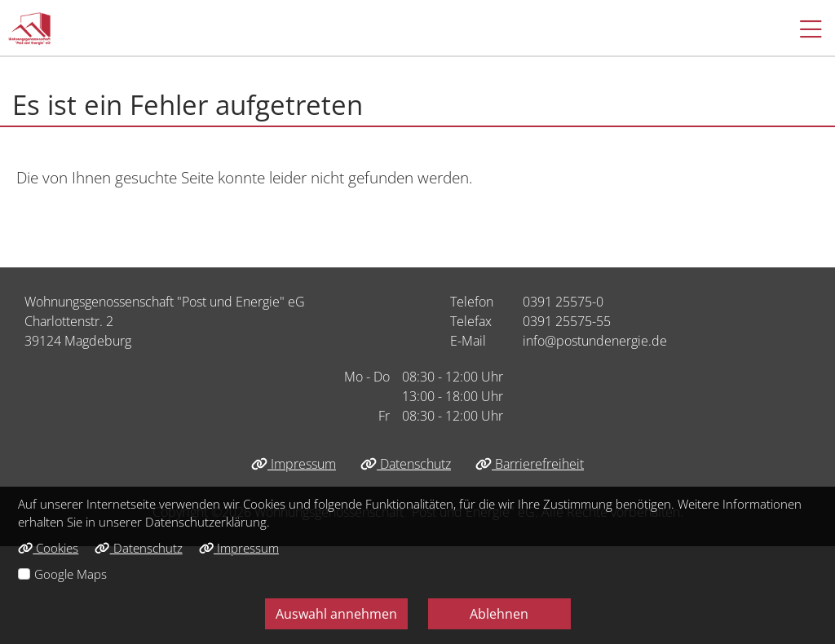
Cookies (48, 548)
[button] (803, 29)
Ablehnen (499, 614)
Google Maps (71, 574)
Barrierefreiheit (530, 464)
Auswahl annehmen (336, 614)
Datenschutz (406, 464)
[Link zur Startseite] (29, 29)
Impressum (294, 464)
